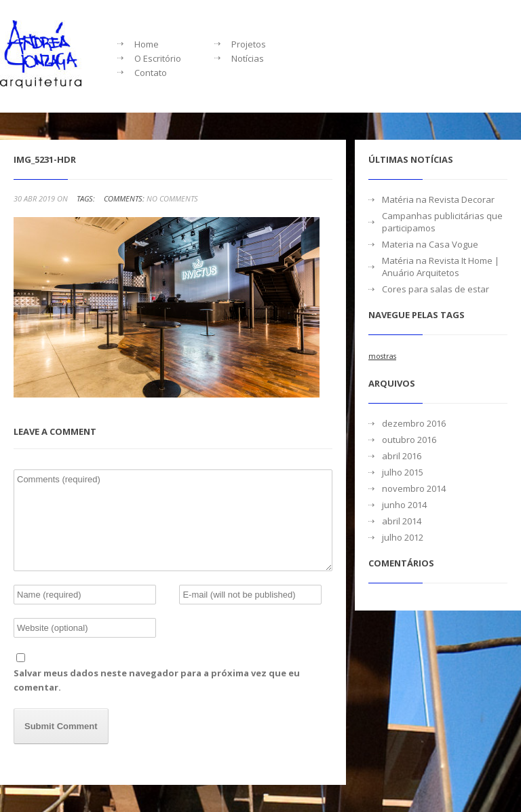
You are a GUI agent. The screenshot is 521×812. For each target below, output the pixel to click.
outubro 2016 (409, 440)
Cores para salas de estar (436, 289)
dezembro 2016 (414, 423)
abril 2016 (402, 456)
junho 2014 (404, 505)
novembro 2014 (414, 488)
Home (147, 44)
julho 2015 (403, 472)
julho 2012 (403, 537)
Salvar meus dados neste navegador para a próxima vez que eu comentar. (157, 680)
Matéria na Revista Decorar (438, 199)
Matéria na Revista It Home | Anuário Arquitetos (441, 267)
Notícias (248, 58)
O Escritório (158, 58)
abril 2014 (402, 521)
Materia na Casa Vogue (430, 244)
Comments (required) (173, 520)
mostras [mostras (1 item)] (382, 356)
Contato (151, 73)
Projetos (249, 44)
